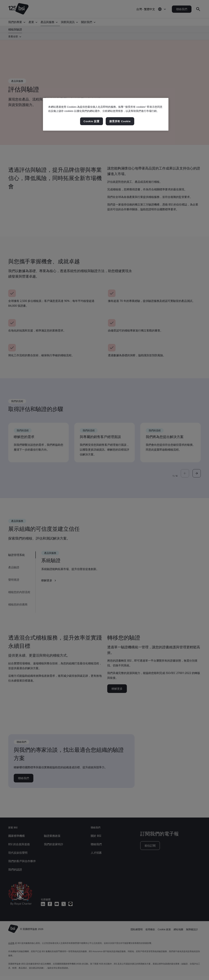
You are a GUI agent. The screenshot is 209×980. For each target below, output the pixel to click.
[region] (106, 114)
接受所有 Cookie (120, 121)
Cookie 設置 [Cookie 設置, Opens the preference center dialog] (92, 121)
